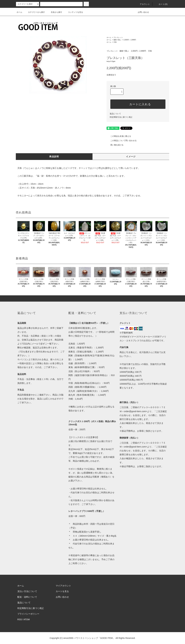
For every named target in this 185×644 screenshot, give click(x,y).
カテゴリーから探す (35, 12)
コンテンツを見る (74, 12)
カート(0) (161, 4)
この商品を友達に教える (119, 136)
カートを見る (62, 591)
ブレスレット (118, 37)
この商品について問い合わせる (122, 141)
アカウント (143, 4)
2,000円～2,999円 (130, 40)
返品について (115, 114)
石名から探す (55, 12)
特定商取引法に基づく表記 (121, 117)
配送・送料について (27, 597)
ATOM (27, 619)
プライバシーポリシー (28, 614)
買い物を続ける (115, 145)
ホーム (19, 12)
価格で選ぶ (117, 40)
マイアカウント (63, 586)
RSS (20, 619)
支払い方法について (27, 591)
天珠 (115, 42)
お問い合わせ (141, 12)
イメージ (131, 157)
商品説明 (54, 157)
